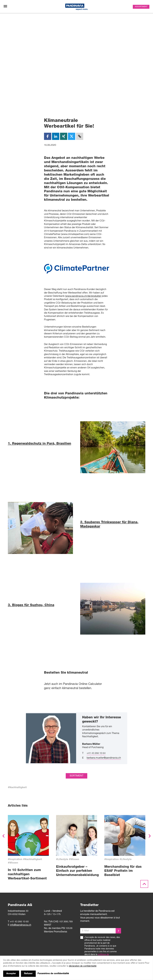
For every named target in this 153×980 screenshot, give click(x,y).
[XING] (64, 136)
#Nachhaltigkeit (17, 839)
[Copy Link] (80, 136)
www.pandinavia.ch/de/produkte (83, 296)
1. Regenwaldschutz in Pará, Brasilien (39, 443)
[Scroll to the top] (144, 936)
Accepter (11, 974)
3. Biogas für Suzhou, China (31, 605)
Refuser (28, 974)
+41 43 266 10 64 (96, 805)
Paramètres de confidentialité (53, 974)
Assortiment (141, 7)
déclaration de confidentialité (83, 966)
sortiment (76, 828)
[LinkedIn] (56, 136)
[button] (3, 888)
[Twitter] (72, 136)
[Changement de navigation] (5, 6)
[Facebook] (48, 136)
